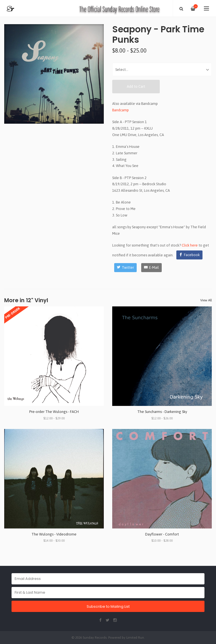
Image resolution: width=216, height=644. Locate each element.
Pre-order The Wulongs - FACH (54, 412)
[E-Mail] (151, 268)
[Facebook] (190, 255)
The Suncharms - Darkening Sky (162, 412)
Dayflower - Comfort (162, 534)
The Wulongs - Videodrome (54, 534)
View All (206, 300)
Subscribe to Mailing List (108, 606)
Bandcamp (121, 110)
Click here (190, 245)
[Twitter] (126, 268)
